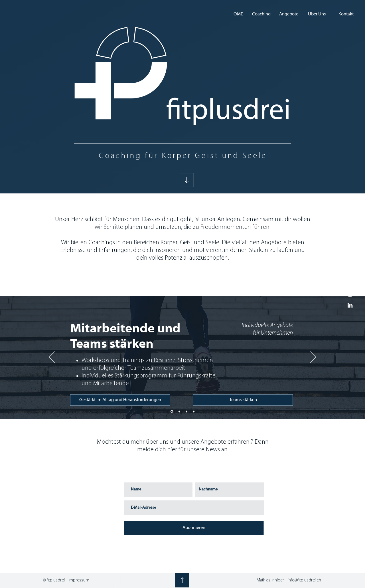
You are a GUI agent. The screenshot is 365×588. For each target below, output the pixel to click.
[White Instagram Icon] (350, 294)
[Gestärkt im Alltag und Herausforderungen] (120, 400)
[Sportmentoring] (194, 411)
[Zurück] (52, 357)
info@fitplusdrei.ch (304, 580)
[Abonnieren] (194, 528)
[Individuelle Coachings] (186, 411)
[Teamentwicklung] (172, 412)
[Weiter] (313, 357)
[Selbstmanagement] (179, 411)
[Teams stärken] (243, 400)
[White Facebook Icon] (350, 283)
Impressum (79, 580)
